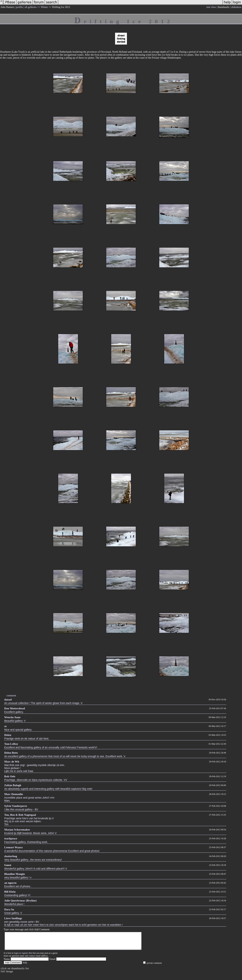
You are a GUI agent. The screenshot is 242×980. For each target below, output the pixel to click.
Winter (44, 7)
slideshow (236, 7)
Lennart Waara (13, 847)
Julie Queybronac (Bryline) (20, 901)
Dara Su (9, 909)
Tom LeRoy (11, 744)
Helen (8, 735)
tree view (211, 7)
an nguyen (10, 883)
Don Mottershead (15, 708)
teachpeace (11, 838)
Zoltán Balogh (13, 785)
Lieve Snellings (13, 918)
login (16, 956)
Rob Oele (10, 776)
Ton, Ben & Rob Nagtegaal (20, 815)
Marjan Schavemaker (17, 830)
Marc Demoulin (14, 794)
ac (6, 726)
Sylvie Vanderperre (16, 806)
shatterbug (11, 856)
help (25, 966)
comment (11, 696)
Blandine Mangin (15, 874)
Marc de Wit (12, 762)
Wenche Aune (12, 717)
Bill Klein (10, 892)
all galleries (31, 7)
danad (8, 700)
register (25, 956)
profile (19, 7)
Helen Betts (11, 753)
